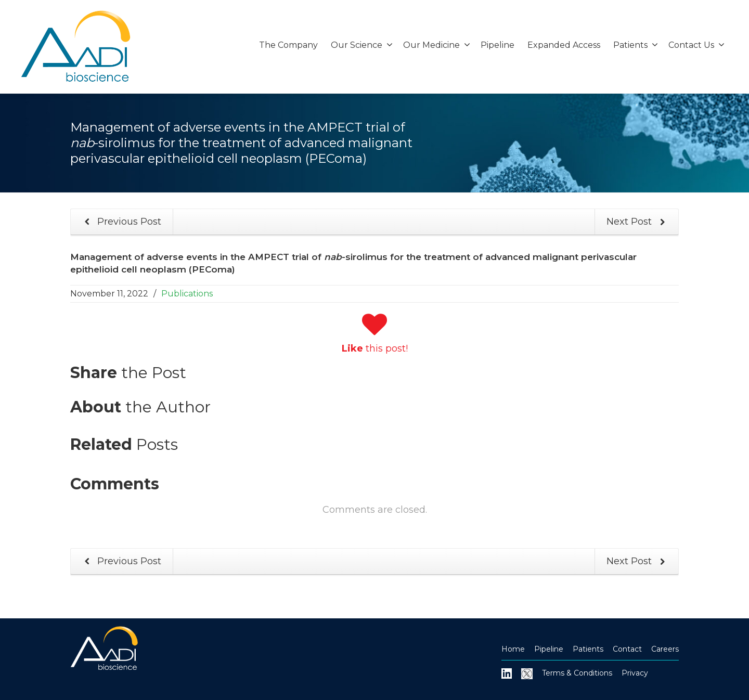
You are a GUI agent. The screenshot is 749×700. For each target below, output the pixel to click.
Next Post (638, 222)
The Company (288, 45)
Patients (636, 45)
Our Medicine (437, 45)
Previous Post (121, 222)
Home (513, 649)
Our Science (362, 45)
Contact (627, 649)
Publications (187, 294)
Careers (665, 649)
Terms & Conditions (577, 673)
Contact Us (696, 45)
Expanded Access (564, 45)
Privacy (635, 673)
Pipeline (498, 45)
